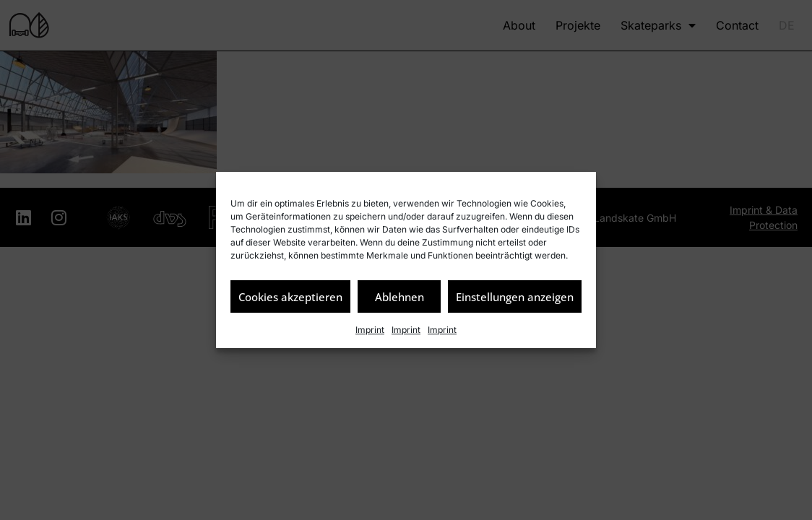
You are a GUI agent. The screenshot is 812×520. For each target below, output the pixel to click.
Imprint (370, 330)
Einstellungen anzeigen (515, 297)
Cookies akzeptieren (290, 297)
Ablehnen (399, 297)
